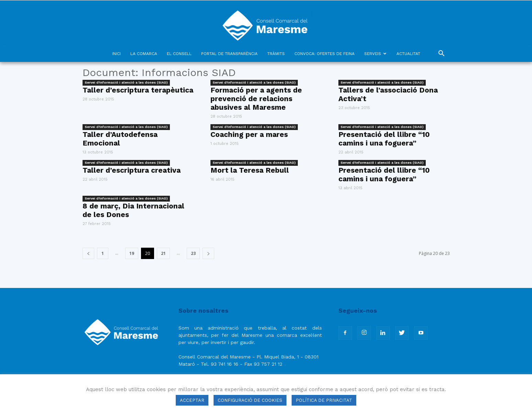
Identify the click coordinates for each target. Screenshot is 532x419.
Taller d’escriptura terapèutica (138, 90)
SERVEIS (375, 54)
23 (193, 253)
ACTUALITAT (408, 54)
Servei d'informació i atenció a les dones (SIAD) (126, 82)
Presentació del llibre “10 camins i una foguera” (384, 139)
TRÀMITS (276, 54)
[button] (442, 54)
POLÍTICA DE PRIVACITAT (324, 400)
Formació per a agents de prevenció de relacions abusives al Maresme (256, 99)
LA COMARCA (144, 54)
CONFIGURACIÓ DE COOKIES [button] (250, 400)
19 (132, 253)
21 (163, 253)
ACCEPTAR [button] (192, 400)
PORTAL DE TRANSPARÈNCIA (229, 54)
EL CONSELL (179, 54)
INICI (116, 54)
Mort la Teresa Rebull (250, 170)
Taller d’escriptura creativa (132, 170)
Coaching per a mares (249, 134)
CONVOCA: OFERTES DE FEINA (324, 54)
